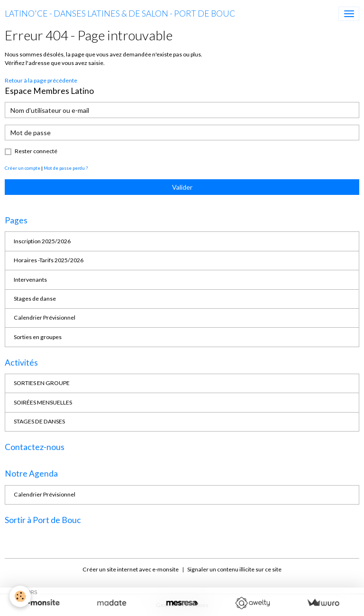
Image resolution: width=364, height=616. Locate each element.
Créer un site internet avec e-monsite (131, 569)
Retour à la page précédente (41, 80)
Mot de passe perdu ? (66, 168)
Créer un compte (23, 168)
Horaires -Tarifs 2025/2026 (49, 260)
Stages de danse (35, 299)
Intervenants (30, 280)
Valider (182, 187)
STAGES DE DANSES (39, 421)
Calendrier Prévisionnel (45, 317)
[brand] (120, 14)
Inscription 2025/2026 (42, 241)
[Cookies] (20, 596)
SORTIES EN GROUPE (42, 383)
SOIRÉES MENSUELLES (43, 402)
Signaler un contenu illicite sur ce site (234, 569)
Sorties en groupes (38, 337)
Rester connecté (36, 151)
